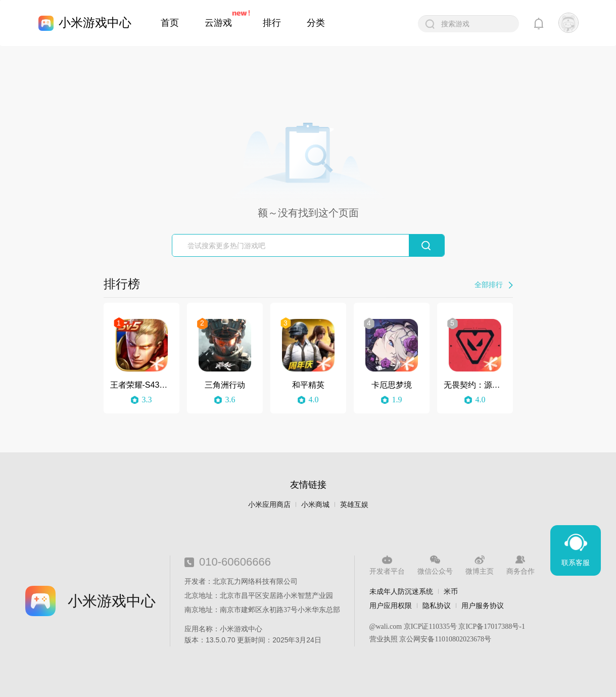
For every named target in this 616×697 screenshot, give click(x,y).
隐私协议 (437, 606)
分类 (316, 23)
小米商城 (315, 505)
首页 (170, 23)
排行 (272, 23)
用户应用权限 (391, 606)
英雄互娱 (354, 505)
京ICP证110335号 (430, 626)
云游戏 (218, 23)
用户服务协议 (483, 606)
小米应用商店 (269, 505)
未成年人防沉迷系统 (401, 591)
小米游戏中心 (95, 22)
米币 (451, 591)
